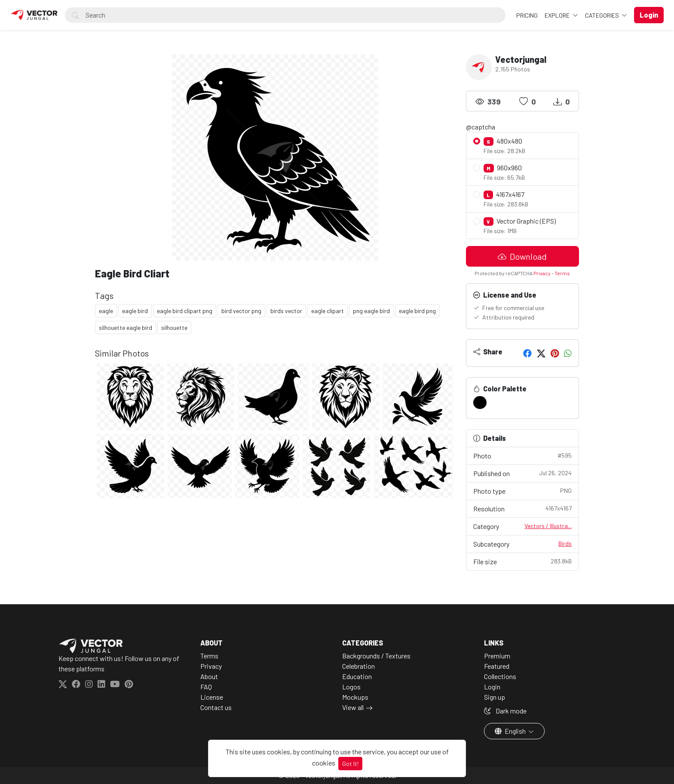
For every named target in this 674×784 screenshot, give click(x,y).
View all (353, 707)
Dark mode (505, 711)
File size (523, 561)
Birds (565, 543)
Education (357, 676)
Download (522, 256)
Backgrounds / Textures (376, 656)
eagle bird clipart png (185, 311)
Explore (558, 15)
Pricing (527, 15)
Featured (497, 666)
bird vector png (241, 311)
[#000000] (480, 403)
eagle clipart (328, 311)
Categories (603, 15)
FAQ (206, 687)
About (209, 676)
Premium (497, 656)
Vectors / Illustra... (548, 526)
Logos (351, 687)
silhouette (174, 327)
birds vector (286, 311)
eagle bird (135, 311)
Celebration (358, 666)
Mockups (355, 697)
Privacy (542, 273)
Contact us (216, 707)
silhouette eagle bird (126, 327)
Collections (500, 676)
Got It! (350, 764)
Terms (562, 273)
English (511, 731)
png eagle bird (371, 311)
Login (492, 687)
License (212, 697)
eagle (106, 311)
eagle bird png (417, 311)
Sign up (495, 697)
